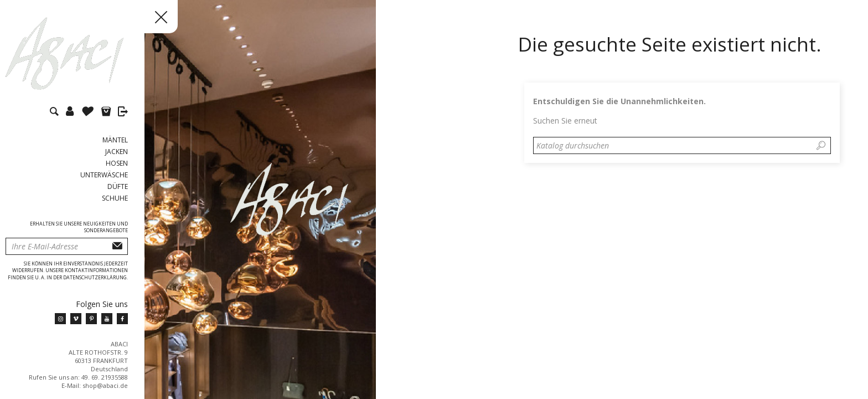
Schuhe (115, 198)
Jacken (117, 152)
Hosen (117, 163)
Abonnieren (117, 246)
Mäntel (115, 140)
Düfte (118, 186)
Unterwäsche (104, 175)
